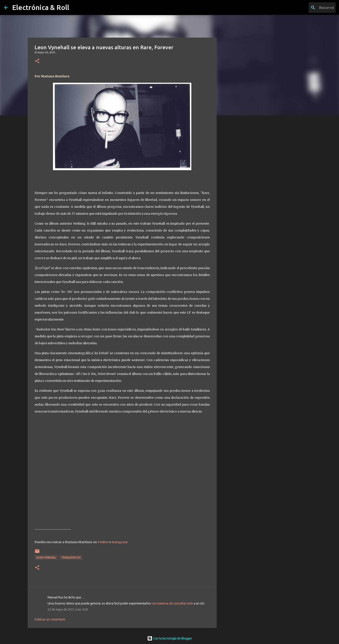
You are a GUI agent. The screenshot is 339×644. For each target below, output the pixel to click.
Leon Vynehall (46, 558)
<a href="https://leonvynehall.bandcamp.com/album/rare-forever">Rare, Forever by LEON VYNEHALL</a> (123, 469)
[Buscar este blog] (313, 8)
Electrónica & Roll (41, 7)
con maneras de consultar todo (172, 603)
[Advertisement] (239, 187)
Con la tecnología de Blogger (170, 638)
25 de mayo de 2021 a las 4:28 (68, 609)
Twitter (103, 542)
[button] (37, 61)
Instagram (120, 542)
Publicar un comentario (50, 619)
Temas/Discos (71, 558)
